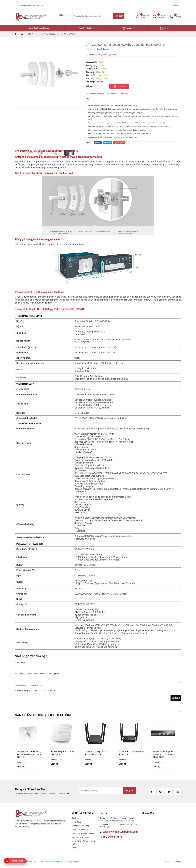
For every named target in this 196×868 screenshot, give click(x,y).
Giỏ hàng (175, 17)
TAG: (88, 99)
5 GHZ (101, 62)
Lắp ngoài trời (103, 75)
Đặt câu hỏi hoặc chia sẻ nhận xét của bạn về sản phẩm (37, 674)
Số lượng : (90, 86)
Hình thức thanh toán (80, 837)
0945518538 (17, 861)
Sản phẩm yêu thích (159, 17)
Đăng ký (129, 791)
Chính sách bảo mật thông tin (84, 834)
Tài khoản (175, 5)
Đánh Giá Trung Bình (23, 691)
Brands (167, 862)
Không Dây (100, 72)
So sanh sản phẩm (143, 17)
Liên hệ (75, 848)
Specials (178, 862)
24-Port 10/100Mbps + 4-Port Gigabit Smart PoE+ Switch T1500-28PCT (165, 754)
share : (88, 143)
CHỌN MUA (121, 86)
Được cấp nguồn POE (99, 79)
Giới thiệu (75, 818)
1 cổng (102, 66)
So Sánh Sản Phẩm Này (118, 94)
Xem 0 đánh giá (103, 49)
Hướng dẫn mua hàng (80, 826)
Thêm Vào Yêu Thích (95, 94)
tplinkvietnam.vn (59, 862)
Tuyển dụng (76, 822)
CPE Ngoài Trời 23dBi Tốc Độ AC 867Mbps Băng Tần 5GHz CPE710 (29, 754)
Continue (176, 698)
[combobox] (65, 16)
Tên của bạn (20, 662)
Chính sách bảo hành (80, 830)
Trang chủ (19, 34)
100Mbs (103, 69)
